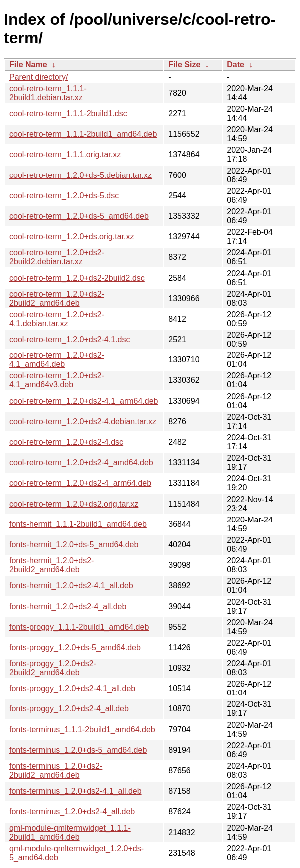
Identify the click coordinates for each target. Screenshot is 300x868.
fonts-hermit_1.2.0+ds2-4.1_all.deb (71, 586)
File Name (28, 65)
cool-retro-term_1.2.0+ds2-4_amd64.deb (81, 462)
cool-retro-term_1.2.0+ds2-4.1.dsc (70, 339)
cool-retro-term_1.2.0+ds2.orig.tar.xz (74, 504)
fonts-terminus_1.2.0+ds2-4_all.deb (72, 811)
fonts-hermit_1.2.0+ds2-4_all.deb (68, 607)
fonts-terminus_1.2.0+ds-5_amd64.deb (78, 750)
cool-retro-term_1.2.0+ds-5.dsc (64, 196)
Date (235, 65)
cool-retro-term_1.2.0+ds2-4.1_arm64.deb (84, 401)
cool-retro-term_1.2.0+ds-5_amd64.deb (79, 216)
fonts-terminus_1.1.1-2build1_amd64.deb (82, 730)
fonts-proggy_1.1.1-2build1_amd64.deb (79, 627)
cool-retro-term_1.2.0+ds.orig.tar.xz (72, 237)
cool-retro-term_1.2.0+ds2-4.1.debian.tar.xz (57, 319)
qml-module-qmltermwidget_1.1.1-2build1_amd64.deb (70, 832)
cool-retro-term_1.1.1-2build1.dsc (68, 113)
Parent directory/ (39, 77)
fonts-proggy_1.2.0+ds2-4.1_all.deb (72, 688)
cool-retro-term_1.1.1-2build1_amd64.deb (83, 134)
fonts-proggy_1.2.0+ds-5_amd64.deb (75, 647)
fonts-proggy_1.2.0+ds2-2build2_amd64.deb (53, 668)
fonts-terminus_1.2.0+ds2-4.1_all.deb (76, 791)
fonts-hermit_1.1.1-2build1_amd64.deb (78, 524)
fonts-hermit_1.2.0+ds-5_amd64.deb (74, 545)
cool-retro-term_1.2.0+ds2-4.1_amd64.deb (57, 360)
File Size (184, 65)
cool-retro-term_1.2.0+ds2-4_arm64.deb (80, 483)
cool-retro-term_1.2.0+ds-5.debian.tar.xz (81, 175)
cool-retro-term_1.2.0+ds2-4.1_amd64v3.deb (57, 380)
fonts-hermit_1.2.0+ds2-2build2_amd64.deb (52, 565)
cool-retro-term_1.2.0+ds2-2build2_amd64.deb (57, 298)
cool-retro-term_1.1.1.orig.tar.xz (65, 154)
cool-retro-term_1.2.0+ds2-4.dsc (66, 442)
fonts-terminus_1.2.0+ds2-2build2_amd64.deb (56, 771)
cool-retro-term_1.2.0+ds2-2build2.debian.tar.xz (57, 257)
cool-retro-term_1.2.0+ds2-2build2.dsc (77, 278)
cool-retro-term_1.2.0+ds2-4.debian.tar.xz (83, 422)
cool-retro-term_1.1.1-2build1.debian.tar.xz (48, 93)
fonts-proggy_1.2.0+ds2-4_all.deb (69, 709)
